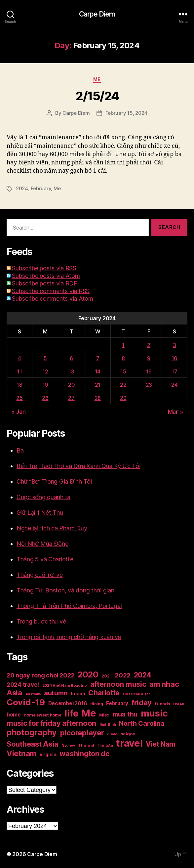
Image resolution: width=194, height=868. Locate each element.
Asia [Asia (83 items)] (14, 693)
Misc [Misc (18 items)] (104, 715)
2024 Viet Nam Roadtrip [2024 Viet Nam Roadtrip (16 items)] (65, 685)
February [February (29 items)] (117, 703)
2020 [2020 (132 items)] (88, 674)
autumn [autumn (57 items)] (56, 693)
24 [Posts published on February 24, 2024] (174, 385)
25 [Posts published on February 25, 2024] (19, 398)
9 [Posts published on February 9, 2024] (149, 358)
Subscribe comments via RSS (51, 291)
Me (97, 79)
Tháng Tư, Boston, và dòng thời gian (65, 590)
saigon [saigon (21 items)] (128, 734)
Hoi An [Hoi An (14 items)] (179, 704)
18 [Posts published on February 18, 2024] (19, 385)
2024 (22, 188)
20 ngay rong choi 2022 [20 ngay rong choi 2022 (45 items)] (40, 675)
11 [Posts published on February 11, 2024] (19, 371)
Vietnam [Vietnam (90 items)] (21, 753)
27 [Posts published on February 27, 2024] (71, 398)
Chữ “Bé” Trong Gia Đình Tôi (54, 481)
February (41, 188)
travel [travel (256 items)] (129, 743)
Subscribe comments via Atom (53, 299)
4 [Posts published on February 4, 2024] (19, 358)
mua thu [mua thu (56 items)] (125, 714)
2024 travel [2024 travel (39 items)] (23, 685)
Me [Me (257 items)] (89, 713)
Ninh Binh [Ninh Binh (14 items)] (108, 725)
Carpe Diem (97, 14)
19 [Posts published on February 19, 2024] (45, 385)
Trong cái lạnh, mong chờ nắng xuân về (69, 637)
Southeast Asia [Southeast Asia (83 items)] (33, 744)
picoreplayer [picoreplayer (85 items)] (82, 733)
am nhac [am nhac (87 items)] (164, 684)
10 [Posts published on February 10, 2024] (175, 358)
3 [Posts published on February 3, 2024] (175, 345)
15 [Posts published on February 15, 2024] (123, 371)
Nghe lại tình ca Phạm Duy (52, 528)
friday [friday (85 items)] (142, 703)
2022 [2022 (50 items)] (123, 675)
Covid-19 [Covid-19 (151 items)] (26, 702)
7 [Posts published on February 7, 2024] (98, 358)
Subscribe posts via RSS (44, 268)
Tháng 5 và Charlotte (45, 559)
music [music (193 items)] (154, 713)
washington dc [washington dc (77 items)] (85, 754)
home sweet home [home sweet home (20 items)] (43, 715)
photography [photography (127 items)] (32, 732)
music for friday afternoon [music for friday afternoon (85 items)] (51, 723)
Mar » (175, 412)
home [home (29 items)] (14, 715)
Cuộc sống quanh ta (43, 497)
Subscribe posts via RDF (45, 283)
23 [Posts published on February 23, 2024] (149, 385)
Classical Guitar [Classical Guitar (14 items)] (136, 694)
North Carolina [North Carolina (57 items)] (142, 723)
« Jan (19, 412)
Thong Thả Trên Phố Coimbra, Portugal (69, 606)
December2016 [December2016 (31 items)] (68, 703)
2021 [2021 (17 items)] (106, 676)
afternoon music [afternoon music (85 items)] (118, 684)
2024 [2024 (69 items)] (143, 675)
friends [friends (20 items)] (162, 704)
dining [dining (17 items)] (97, 704)
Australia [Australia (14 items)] (33, 694)
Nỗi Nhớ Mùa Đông (43, 544)
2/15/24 (97, 96)
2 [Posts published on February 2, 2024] (149, 345)
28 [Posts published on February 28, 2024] (98, 398)
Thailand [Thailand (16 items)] (86, 745)
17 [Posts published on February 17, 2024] (174, 371)
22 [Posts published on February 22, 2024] (123, 385)
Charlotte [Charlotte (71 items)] (104, 693)
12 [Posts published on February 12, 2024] (45, 371)
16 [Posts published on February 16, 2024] (149, 371)
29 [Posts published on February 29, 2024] (123, 398)
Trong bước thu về (41, 621)
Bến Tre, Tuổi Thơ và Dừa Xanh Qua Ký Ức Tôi (78, 466)
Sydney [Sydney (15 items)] (68, 745)
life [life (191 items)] (71, 713)
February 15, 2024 (127, 113)
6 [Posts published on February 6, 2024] (71, 358)
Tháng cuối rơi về (39, 575)
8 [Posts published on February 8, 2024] (123, 358)
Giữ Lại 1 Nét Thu (40, 513)
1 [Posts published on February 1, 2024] (123, 345)
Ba (20, 450)
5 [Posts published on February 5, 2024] (45, 358)
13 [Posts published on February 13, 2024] (71, 371)
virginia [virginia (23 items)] (48, 755)
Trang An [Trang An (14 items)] (105, 745)
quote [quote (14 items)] (112, 734)
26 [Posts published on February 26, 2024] (45, 398)
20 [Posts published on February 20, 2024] (71, 385)
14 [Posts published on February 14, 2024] (98, 371)
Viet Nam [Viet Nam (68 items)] (161, 744)
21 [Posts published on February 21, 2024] (98, 385)
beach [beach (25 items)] (78, 694)
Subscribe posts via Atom (46, 276)
